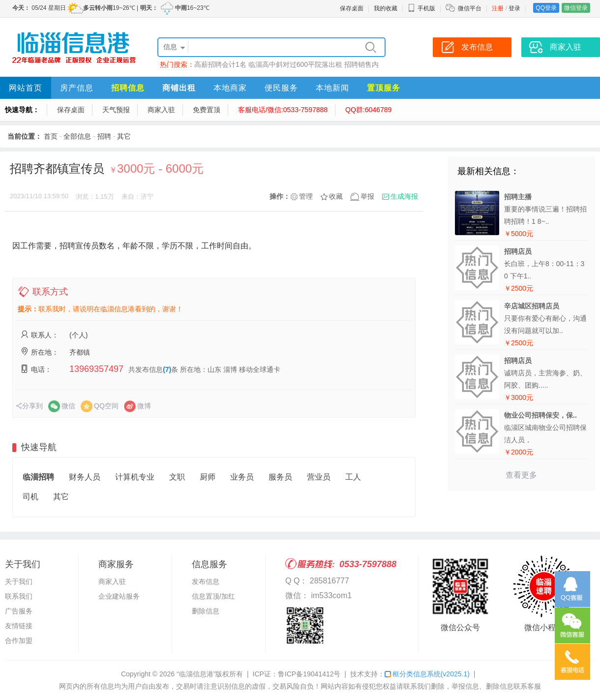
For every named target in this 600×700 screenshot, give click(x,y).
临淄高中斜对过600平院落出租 (295, 64)
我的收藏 (386, 8)
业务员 (242, 477)
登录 (514, 8)
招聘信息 (128, 88)
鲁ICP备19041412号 (309, 674)
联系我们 (19, 596)
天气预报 (116, 110)
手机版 (421, 8)
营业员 (319, 477)
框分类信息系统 (427, 674)
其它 (124, 136)
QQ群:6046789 (368, 110)
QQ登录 (546, 8)
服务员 (280, 477)
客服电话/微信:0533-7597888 (283, 110)
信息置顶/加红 (213, 596)
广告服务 (19, 611)
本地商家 (230, 88)
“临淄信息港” (196, 674)
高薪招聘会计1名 (220, 64)
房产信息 (77, 88)
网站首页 (26, 88)
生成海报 (404, 196)
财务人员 (85, 477)
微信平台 (470, 8)
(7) (167, 369)
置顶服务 (384, 88)
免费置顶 (207, 110)
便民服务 (281, 88)
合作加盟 (19, 640)
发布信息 (206, 581)
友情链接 (19, 626)
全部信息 (77, 136)
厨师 (208, 477)
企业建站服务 (119, 596)
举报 (367, 196)
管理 (306, 196)
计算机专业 (135, 477)
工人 (353, 477)
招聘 (104, 136)
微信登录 (576, 8)
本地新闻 (332, 88)
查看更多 (521, 475)
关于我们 (19, 581)
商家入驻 (161, 110)
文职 (177, 477)
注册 (498, 8)
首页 (51, 136)
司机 (30, 497)
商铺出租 (179, 88)
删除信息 (206, 611)
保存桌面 (352, 8)
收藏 (336, 196)
